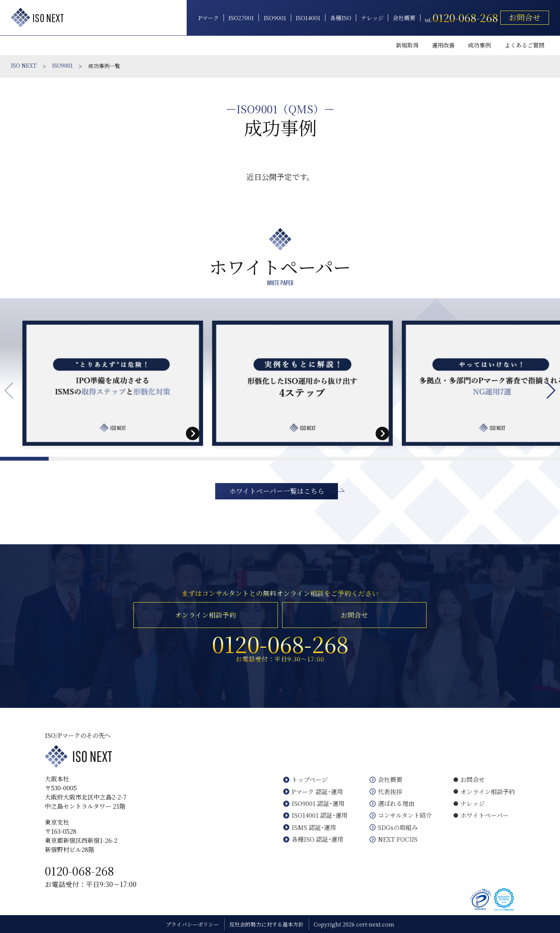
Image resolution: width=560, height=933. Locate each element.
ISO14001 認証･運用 (315, 815)
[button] (551, 391)
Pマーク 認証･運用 (313, 792)
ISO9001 (275, 18)
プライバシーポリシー (192, 924)
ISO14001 (308, 18)
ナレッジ (372, 18)
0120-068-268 (79, 871)
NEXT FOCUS (393, 839)
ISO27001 (241, 18)
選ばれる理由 (392, 803)
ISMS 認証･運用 (310, 827)
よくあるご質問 (524, 45)
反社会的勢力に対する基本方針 (267, 924)
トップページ (305, 780)
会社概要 (404, 18)
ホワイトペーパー (481, 815)
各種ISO (341, 18)
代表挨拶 (386, 792)
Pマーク (209, 18)
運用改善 (443, 45)
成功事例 (479, 45)
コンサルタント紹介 (401, 815)
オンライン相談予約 (205, 615)
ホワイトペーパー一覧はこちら (277, 491)
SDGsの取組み (394, 827)
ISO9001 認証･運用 (314, 803)
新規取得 (407, 45)
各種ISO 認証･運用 (313, 839)
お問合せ (525, 17)
